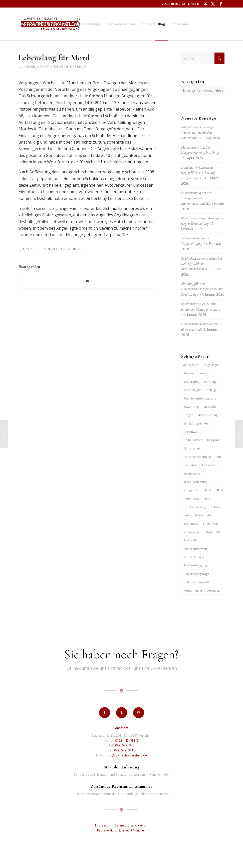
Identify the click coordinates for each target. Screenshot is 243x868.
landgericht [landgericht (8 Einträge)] (191, 490)
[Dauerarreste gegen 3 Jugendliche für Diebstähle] (4, 434)
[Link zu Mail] (206, 4)
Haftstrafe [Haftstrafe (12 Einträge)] (209, 465)
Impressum (103, 825)
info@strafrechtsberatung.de (126, 755)
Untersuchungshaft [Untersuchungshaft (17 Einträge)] (196, 582)
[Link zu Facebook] (221, 4)
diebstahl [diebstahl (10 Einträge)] (210, 407)
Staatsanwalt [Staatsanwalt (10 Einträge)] (203, 515)
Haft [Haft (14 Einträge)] (218, 457)
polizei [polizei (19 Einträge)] (215, 507)
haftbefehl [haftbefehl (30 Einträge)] (190, 465)
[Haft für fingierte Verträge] (239, 434)
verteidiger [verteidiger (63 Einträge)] (214, 590)
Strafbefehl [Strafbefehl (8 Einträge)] (212, 532)
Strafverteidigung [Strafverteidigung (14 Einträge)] (195, 565)
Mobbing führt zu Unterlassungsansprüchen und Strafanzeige (202, 289)
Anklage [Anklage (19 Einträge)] (189, 373)
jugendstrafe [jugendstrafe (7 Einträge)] (192, 473)
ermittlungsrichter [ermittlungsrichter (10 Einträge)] (196, 423)
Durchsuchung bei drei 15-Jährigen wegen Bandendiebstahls (199, 198)
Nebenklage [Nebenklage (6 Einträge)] (191, 498)
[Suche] (64, 57)
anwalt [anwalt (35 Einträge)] (203, 373)
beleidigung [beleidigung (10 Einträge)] (191, 382)
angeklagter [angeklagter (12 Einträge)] (212, 365)
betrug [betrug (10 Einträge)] (211, 390)
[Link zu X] (213, 4)
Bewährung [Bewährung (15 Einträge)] (191, 407)
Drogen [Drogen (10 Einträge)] (188, 415)
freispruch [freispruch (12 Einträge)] (214, 440)
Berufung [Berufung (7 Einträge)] (210, 382)
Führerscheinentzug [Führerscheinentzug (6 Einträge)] (197, 457)
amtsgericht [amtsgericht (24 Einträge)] (191, 365)
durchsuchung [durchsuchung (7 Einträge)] (208, 415)
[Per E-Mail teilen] (87, 281)
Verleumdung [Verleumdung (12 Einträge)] (193, 590)
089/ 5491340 (125, 745)
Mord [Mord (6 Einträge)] (207, 490)
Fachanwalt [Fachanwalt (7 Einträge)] (191, 432)
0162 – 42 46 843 (127, 741)
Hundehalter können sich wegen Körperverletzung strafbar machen (198, 173)
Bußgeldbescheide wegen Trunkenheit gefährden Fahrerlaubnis (198, 133)
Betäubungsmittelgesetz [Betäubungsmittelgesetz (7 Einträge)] (200, 398)
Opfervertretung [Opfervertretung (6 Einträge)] (195, 507)
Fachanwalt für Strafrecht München (121, 830)
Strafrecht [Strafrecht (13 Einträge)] (190, 540)
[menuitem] (34, 24)
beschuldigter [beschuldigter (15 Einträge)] (193, 390)
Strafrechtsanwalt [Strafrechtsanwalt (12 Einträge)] (195, 549)
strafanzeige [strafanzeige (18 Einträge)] (192, 532)
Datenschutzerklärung (130, 825)
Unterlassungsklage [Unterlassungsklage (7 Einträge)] (196, 574)
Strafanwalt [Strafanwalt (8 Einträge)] (210, 523)
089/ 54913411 (125, 750)
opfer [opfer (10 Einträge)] (208, 498)
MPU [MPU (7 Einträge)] (219, 490)
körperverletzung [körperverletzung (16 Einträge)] (195, 482)
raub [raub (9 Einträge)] (187, 515)
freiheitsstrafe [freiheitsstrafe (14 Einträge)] (193, 440)
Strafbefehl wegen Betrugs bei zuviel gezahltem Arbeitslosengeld (202, 264)
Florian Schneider (69, 249)
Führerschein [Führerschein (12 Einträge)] (192, 448)
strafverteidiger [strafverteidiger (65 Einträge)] (194, 557)
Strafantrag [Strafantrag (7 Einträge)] (191, 523)
